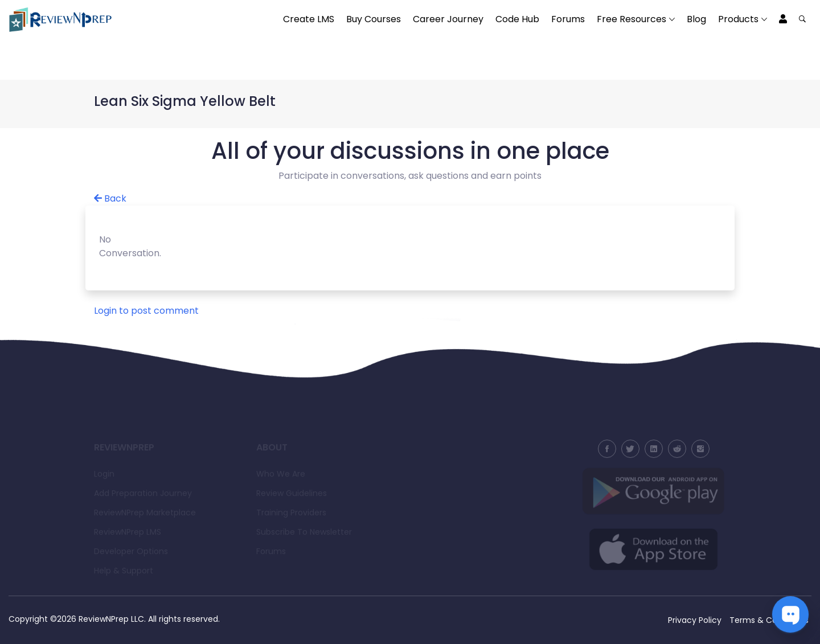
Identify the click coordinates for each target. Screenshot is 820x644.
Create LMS (309, 19)
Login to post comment (146, 311)
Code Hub (517, 19)
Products (738, 19)
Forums (568, 19)
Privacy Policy (695, 620)
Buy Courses (374, 19)
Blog (696, 19)
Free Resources (632, 19)
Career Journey (448, 19)
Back (110, 198)
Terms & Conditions (769, 620)
